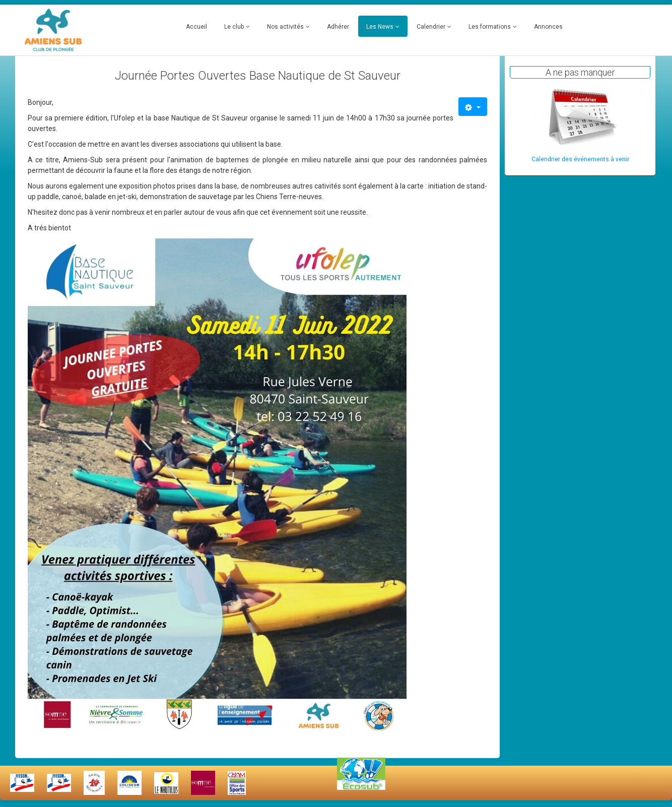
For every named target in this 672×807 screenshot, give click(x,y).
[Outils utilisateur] (473, 107)
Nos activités (285, 27)
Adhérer (338, 27)
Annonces (548, 27)
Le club (234, 27)
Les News (380, 27)
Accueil (196, 27)
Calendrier (431, 27)
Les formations (490, 27)
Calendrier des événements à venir (580, 159)
